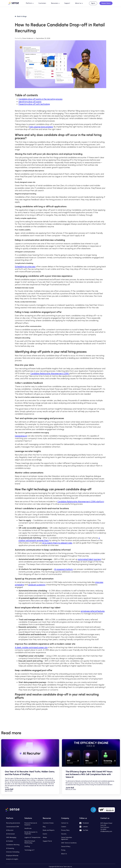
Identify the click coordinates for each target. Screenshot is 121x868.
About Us (64, 854)
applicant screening (37, 585)
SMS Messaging (11, 837)
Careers (64, 827)
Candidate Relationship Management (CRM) (50, 373)
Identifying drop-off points (30, 102)
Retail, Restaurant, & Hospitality (31, 833)
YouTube (85, 830)
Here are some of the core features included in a (36, 502)
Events (45, 834)
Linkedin (85, 827)
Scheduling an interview (25, 267)
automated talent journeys (89, 559)
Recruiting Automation (13, 823)
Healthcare (28, 828)
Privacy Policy (65, 830)
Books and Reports (49, 830)
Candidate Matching (13, 845)
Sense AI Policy (66, 847)
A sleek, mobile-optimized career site (31, 647)
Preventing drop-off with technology (34, 104)
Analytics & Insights (12, 859)
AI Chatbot (10, 841)
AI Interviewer (11, 834)
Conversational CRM (13, 827)
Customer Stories (48, 823)
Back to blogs (22, 16)
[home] (15, 3)
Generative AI (21, 436)
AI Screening (10, 848)
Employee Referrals (12, 856)
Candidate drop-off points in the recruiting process (41, 99)
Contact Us (65, 823)
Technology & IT (29, 850)
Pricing (63, 850)
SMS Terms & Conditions (69, 843)
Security (64, 834)
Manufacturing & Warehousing (30, 842)
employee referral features (93, 611)
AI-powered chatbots (64, 569)
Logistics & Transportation (32, 837)
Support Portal (47, 841)
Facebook (86, 823)
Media (45, 837)
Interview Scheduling (13, 852)
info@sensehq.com (106, 831)
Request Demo (106, 3)
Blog (44, 827)
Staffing (27, 846)
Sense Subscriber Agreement (67, 838)
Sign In (93, 3)
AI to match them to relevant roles (57, 543)
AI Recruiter (10, 830)
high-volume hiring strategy (41, 127)
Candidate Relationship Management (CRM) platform (81, 502)
